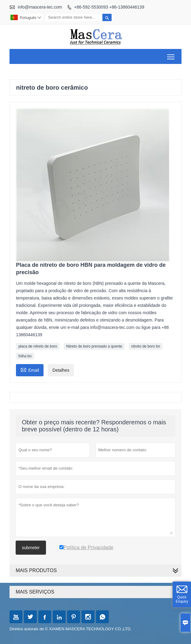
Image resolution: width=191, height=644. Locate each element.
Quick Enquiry (182, 599)
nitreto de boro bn (146, 346)
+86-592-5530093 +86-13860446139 (109, 7)
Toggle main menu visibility (171, 55)
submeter (31, 548)
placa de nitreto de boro (38, 346)
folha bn (25, 356)
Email (30, 369)
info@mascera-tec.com (40, 7)
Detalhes (61, 370)
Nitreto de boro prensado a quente (94, 346)
